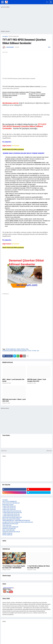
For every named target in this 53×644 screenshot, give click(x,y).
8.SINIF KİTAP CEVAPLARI (9, 509)
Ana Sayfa (5, 36)
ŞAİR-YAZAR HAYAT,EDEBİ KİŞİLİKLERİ (12, 517)
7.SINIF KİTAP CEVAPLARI (9, 508)
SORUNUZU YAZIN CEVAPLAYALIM (11, 532)
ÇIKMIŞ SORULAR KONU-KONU (10, 524)
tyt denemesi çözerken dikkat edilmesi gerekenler (15, 351)
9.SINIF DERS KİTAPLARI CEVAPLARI (12, 511)
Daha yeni (4, 451)
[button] (2, 2)
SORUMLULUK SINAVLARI (9, 528)
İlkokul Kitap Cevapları (8, 505)
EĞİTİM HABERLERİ (14, 36)
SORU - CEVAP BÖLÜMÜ (8, 530)
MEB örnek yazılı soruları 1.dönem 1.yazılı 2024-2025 (14, 400)
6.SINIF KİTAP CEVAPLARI (9, 506)
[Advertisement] (26, 309)
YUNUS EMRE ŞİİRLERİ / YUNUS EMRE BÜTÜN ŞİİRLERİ (16, 520)
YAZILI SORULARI (7, 525)
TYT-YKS (34, 351)
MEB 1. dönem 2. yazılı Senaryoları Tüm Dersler (13, 380)
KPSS (27, 349)
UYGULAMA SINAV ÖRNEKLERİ (10, 527)
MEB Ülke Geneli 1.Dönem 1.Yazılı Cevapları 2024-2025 (37, 380)
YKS (38, 351)
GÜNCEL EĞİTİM (21, 349)
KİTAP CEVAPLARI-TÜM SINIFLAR (11, 503)
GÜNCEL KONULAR (7, 533)
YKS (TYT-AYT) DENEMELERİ (10, 501)
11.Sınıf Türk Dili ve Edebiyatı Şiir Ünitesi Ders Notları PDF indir (39, 567)
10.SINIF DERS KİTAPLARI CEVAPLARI (12, 513)
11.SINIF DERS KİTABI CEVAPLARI (11, 514)
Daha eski (49, 451)
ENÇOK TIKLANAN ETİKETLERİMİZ (11, 519)
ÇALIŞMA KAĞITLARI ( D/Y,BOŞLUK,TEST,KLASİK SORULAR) (18, 522)
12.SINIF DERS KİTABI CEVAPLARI (11, 516)
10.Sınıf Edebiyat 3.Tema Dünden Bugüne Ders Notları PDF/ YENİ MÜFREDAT (14, 567)
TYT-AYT (29, 351)
